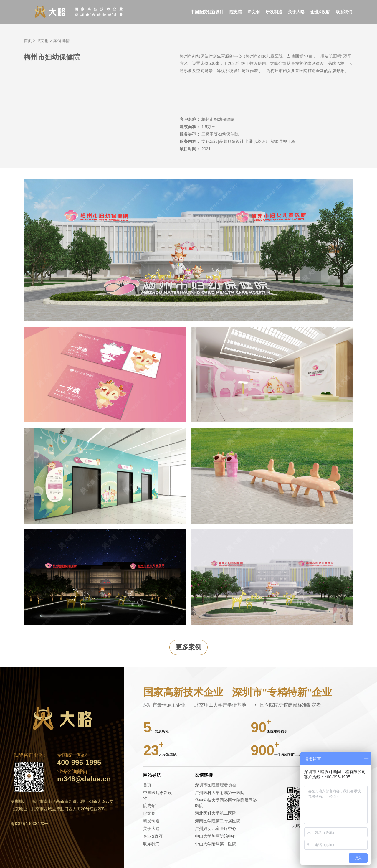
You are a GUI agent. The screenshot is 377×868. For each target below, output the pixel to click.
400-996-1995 (79, 763)
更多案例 (188, 647)
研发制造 (274, 12)
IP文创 (254, 12)
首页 (28, 41)
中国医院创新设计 (207, 12)
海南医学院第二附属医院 (218, 821)
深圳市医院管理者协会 (216, 785)
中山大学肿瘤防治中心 (216, 836)
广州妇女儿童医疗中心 (216, 829)
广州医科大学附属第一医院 (220, 793)
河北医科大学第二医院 (216, 813)
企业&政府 (320, 12)
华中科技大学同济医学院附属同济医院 (226, 803)
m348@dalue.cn (84, 779)
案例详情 (62, 41)
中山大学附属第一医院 (216, 844)
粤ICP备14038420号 (29, 824)
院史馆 (236, 12)
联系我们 (344, 12)
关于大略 (296, 12)
